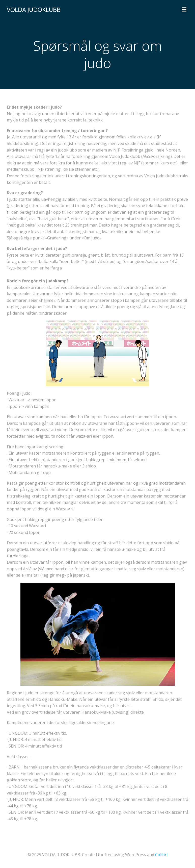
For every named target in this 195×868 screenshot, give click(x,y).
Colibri (161, 855)
